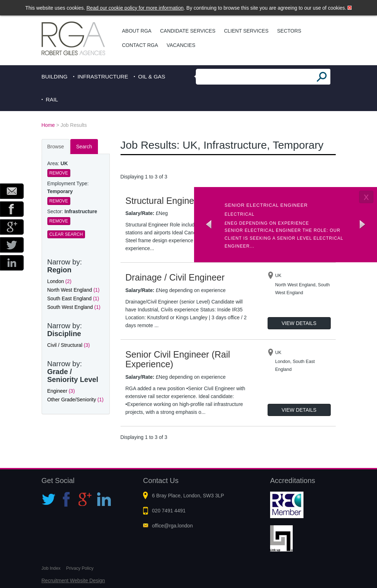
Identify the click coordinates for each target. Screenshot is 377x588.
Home (48, 125)
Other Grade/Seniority (76, 400)
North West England (74, 290)
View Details (299, 323)
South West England (74, 307)
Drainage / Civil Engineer (175, 277)
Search (84, 147)
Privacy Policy (80, 568)
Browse (56, 147)
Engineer (61, 391)
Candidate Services (188, 31)
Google (12, 227)
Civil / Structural (69, 345)
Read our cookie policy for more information (135, 8)
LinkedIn (12, 263)
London (60, 281)
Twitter (12, 245)
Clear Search (66, 234)
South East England (73, 298)
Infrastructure (103, 77)
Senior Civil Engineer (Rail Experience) (178, 359)
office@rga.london (173, 526)
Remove (59, 173)
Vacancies (181, 45)
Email (12, 191)
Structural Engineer (164, 201)
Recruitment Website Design (73, 580)
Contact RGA (140, 45)
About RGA (137, 31)
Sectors (289, 31)
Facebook (12, 209)
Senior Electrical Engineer (266, 205)
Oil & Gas (152, 77)
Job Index (51, 568)
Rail (52, 99)
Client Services (246, 31)
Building (55, 77)
